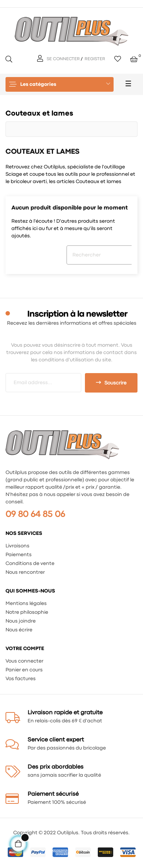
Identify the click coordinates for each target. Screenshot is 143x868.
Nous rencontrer (25, 572)
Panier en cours (24, 670)
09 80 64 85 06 (35, 515)
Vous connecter (24, 661)
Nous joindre (21, 621)
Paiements (19, 555)
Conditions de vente (30, 564)
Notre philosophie (27, 612)
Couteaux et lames (39, 114)
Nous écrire (19, 630)
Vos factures (21, 679)
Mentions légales (26, 603)
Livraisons (17, 546)
